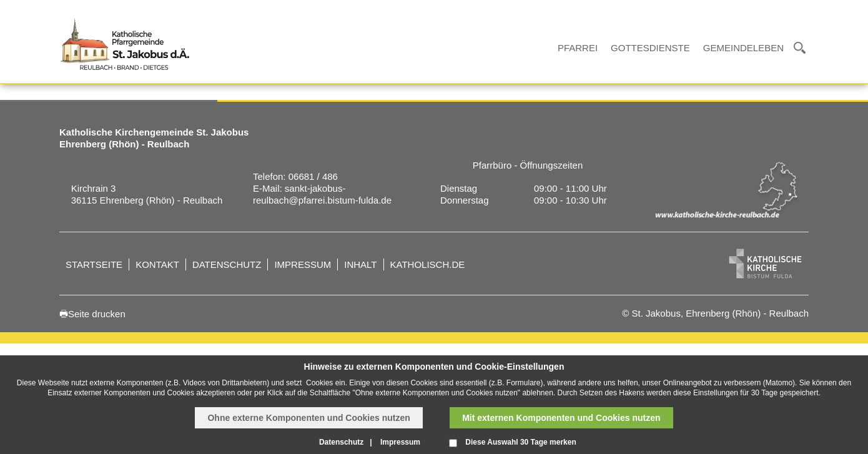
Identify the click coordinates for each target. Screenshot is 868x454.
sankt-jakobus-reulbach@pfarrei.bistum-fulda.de (322, 194)
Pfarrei (578, 48)
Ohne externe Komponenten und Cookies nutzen (308, 418)
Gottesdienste (650, 48)
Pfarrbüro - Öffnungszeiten (528, 165)
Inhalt (360, 264)
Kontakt (157, 264)
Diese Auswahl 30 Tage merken (520, 442)
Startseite (94, 264)
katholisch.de (428, 264)
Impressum (303, 264)
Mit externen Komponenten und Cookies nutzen (561, 418)
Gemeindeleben (743, 48)
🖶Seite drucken (92, 314)
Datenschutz (227, 264)
